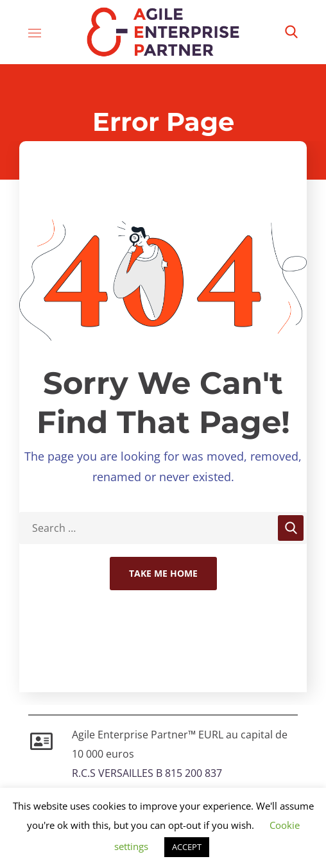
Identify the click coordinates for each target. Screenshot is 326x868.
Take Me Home (163, 573)
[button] (291, 32)
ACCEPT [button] (187, 847)
